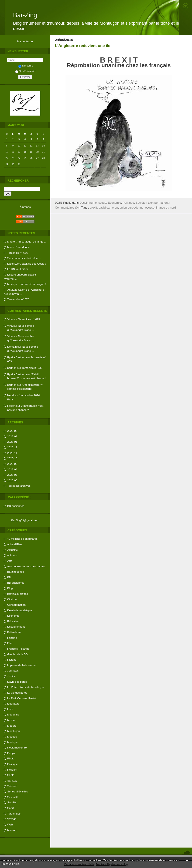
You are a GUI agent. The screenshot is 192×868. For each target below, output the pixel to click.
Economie (13, 616)
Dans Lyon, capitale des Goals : (26, 264)
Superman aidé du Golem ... (24, 258)
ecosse (150, 208)
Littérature (13, 703)
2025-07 (12, 475)
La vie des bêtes (17, 693)
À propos (25, 207)
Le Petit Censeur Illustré (22, 698)
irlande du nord (166, 208)
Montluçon (14, 731)
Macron (12, 830)
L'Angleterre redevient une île (83, 46)
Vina (10, 319)
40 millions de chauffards (22, 539)
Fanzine (12, 638)
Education (13, 621)
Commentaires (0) (67, 208)
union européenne (131, 208)
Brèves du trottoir (18, 594)
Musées (12, 737)
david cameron (108, 208)
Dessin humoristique (20, 610)
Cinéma (12, 599)
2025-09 (12, 464)
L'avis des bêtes (17, 682)
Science (12, 786)
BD (9, 577)
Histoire (12, 660)
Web (10, 824)
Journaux (13, 670)
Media (11, 720)
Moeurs (12, 726)
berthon (12, 368)
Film (10, 643)
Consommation (16, 605)
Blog (10, 588)
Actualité (12, 550)
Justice (12, 676)
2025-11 (12, 453)
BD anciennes (16, 506)
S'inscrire (26, 65)
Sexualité (13, 797)
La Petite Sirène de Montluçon (26, 687)
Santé (11, 775)
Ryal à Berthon (16, 357)
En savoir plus (10, 864)
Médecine (13, 714)
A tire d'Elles (15, 544)
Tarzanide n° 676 (17, 253)
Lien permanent (158, 203)
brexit (93, 208)
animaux (12, 555)
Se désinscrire (26, 71)
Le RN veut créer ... (19, 269)
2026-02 (12, 436)
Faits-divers (14, 632)
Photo (11, 758)
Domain (12, 347)
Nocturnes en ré (17, 747)
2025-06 (12, 480)
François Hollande (18, 649)
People (12, 753)
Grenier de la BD (17, 654)
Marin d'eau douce (18, 247)
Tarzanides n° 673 (29, 319)
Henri (10, 395)
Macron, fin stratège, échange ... (27, 241)
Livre (10, 709)
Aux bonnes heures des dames (26, 566)
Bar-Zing (25, 15)
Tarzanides (14, 813)
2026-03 (12, 431)
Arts (10, 561)
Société (12, 802)
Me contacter (25, 41)
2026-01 (12, 442)
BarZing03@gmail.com (25, 520)
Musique (12, 742)
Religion (12, 770)
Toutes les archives (19, 486)
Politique (12, 764)
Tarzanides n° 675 (18, 299)
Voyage (12, 819)
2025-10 (12, 458)
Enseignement (16, 627)
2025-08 (12, 469)
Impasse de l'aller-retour (22, 665)
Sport (10, 808)
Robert (11, 406)
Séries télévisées (18, 791)
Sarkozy (12, 780)
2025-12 (12, 447)
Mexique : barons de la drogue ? (27, 284)
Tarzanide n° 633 (32, 368)
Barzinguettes (16, 572)
